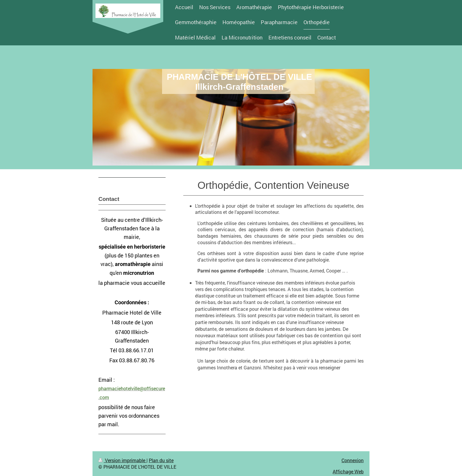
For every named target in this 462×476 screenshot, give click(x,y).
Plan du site (161, 460)
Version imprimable (122, 460)
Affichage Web (348, 471)
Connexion (353, 460)
